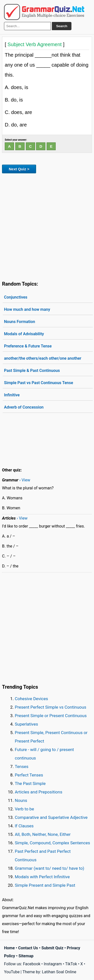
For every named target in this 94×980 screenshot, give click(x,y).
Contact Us (28, 948)
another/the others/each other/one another (43, 358)
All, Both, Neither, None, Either (43, 834)
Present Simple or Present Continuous (51, 716)
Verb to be (24, 809)
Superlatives (26, 724)
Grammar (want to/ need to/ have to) (50, 868)
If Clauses (24, 826)
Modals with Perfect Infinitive (42, 877)
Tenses (22, 766)
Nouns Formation (20, 322)
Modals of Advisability (24, 334)
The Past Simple (30, 783)
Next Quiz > (19, 169)
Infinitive (12, 395)
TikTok (71, 964)
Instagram (53, 964)
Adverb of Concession (24, 407)
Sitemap (26, 956)
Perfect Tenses (29, 775)
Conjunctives (16, 297)
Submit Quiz (52, 948)
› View (25, 480)
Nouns (21, 800)
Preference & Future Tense (28, 346)
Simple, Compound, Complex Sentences (52, 843)
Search (62, 26)
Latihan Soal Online (59, 972)
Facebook (32, 964)
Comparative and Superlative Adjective (51, 817)
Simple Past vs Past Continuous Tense (39, 383)
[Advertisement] (47, 226)
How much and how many (27, 309)
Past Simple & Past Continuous (32, 371)
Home (9, 948)
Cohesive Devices (31, 699)
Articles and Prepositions (38, 792)
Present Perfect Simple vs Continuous (51, 707)
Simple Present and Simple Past (45, 885)
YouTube (12, 972)
